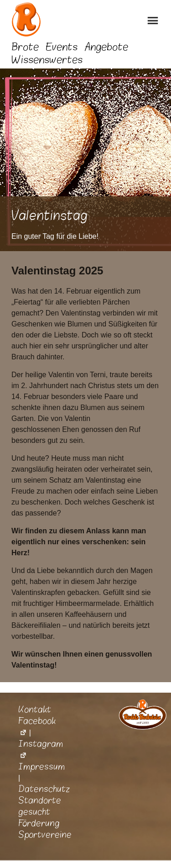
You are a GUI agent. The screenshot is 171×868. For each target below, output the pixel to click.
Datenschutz (44, 789)
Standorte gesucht (40, 806)
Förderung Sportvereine (45, 829)
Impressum (41, 767)
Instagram (41, 750)
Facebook (37, 727)
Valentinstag (49, 216)
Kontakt (35, 710)
